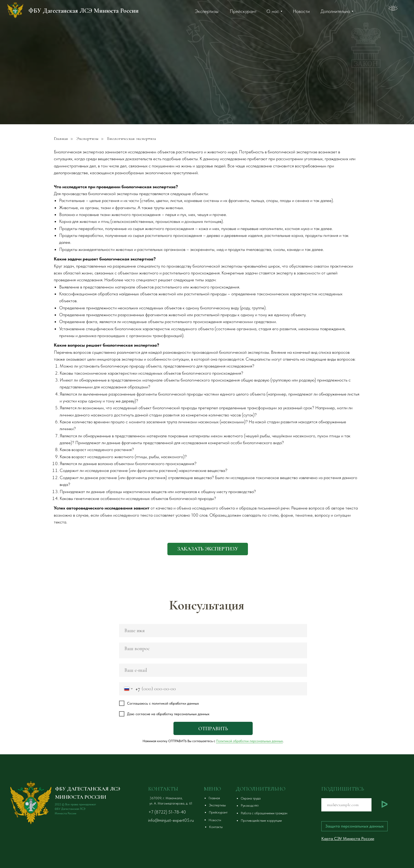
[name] (213, 631)
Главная (61, 139)
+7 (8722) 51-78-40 (167, 812)
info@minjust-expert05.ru (171, 820)
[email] (213, 670)
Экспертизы (88, 139)
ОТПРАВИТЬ (213, 729)
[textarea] (213, 650)
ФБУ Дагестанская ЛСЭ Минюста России (84, 11)
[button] (208, 549)
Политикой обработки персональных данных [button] (249, 741)
